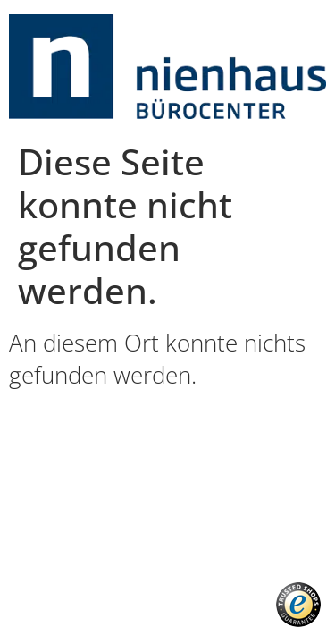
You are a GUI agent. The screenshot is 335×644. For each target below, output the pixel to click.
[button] (298, 605)
